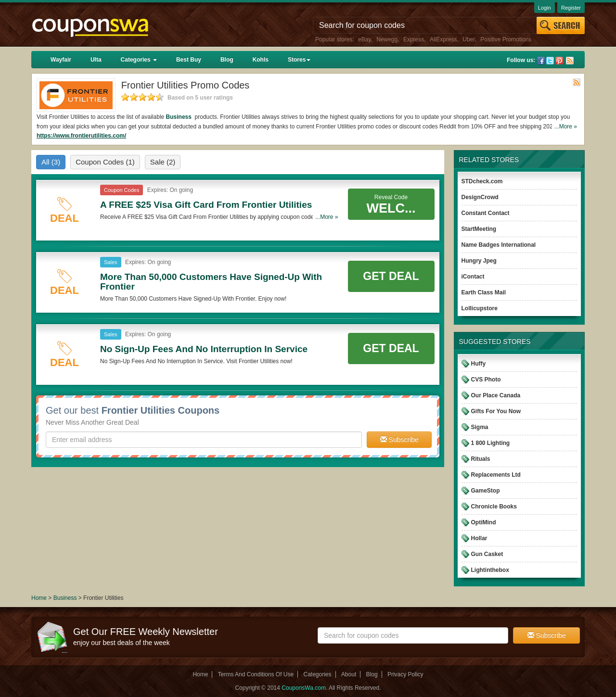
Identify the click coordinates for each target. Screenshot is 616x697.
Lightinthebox (490, 570)
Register (571, 8)
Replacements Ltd (496, 475)
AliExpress (443, 39)
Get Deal (391, 276)
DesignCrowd (480, 197)
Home (39, 598)
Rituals (481, 459)
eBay (364, 39)
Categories (139, 60)
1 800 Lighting (491, 443)
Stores (299, 60)
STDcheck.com (482, 181)
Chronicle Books (494, 507)
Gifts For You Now (496, 411)
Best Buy (189, 60)
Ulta (96, 60)
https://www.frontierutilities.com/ (81, 136)
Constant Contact (486, 213)
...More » (566, 127)
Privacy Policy (405, 674)
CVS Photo (486, 380)
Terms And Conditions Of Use (256, 674)
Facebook (541, 61)
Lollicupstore (480, 308)
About (349, 674)
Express (414, 39)
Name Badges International (499, 245)
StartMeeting (479, 229)
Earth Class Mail (484, 292)
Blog (227, 60)
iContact (473, 277)
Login (545, 8)
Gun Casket (487, 554)
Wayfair (61, 60)
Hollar (479, 538)
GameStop (486, 491)
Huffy (479, 364)
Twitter (550, 61)
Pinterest (559, 61)
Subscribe (399, 440)
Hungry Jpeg (479, 261)
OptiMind (484, 522)
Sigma (480, 427)
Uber (468, 39)
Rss (570, 61)
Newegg (387, 39)
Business (180, 117)
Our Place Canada (496, 395)
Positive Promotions (506, 39)
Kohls (261, 60)
